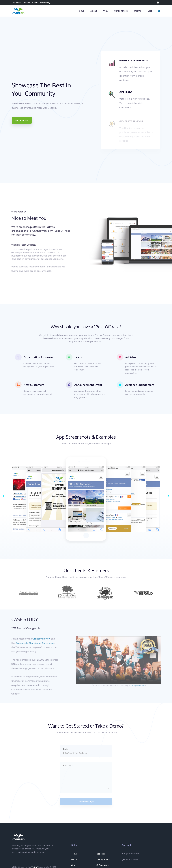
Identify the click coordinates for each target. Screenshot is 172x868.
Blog (150, 11)
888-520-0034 (130, 860)
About (94, 11)
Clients (138, 11)
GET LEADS (126, 92)
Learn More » (22, 120)
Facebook (103, 865)
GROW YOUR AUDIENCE (134, 61)
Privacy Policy (103, 859)
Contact (101, 854)
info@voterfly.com (131, 854)
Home (81, 11)
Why (106, 11)
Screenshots (121, 11)
